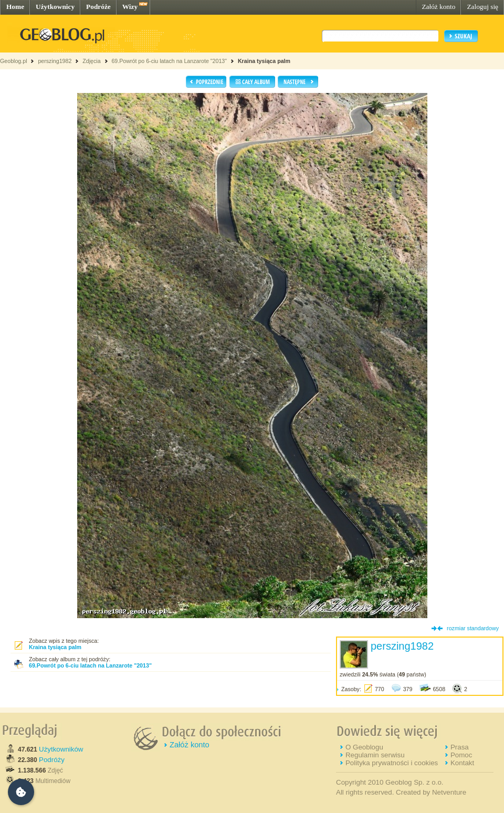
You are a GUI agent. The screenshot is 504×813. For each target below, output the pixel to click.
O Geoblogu (364, 747)
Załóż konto (438, 7)
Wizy (130, 7)
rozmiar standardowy (473, 628)
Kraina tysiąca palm (264, 61)
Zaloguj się (482, 7)
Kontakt (462, 763)
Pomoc (461, 755)
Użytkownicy (55, 7)
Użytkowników (61, 749)
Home (15, 7)
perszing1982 (55, 61)
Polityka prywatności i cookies (392, 763)
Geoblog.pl (14, 61)
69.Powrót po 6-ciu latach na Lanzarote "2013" (169, 61)
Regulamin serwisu (375, 755)
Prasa (460, 747)
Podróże (98, 7)
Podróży (52, 760)
